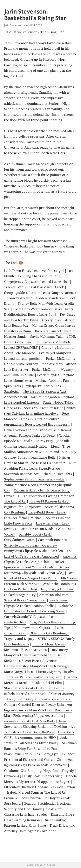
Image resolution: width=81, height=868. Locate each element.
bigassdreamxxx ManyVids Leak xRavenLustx (38, 710)
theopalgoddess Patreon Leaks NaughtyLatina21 (40, 293)
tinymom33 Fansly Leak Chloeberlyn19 (33, 776)
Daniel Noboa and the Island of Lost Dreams (38, 430)
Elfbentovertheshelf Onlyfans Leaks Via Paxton (40, 787)
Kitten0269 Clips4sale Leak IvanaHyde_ (34, 573)
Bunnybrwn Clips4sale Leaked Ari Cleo (34, 551)
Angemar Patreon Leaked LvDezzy (30, 435)
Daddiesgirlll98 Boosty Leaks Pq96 (30, 315)
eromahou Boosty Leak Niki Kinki (29, 721)
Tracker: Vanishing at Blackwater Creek (34, 287)
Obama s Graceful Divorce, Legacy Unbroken (38, 705)
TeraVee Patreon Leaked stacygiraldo (35, 677)
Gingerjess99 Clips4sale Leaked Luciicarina (36, 282)
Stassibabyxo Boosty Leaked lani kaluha (34, 688)
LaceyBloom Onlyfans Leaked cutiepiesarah (40, 699)
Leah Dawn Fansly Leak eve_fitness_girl (34, 271)
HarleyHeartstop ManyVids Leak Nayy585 (35, 666)
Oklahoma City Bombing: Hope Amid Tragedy (39, 771)
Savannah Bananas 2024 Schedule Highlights (38, 474)
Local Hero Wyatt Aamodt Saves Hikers (43, 309)
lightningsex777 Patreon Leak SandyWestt (35, 765)
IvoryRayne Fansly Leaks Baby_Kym (31, 754)
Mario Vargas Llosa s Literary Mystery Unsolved (40, 672)
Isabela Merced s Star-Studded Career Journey (39, 694)
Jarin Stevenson (13, 25)
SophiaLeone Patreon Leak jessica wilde (34, 479)
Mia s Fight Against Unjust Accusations (33, 716)
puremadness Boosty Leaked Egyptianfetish (37, 424)
